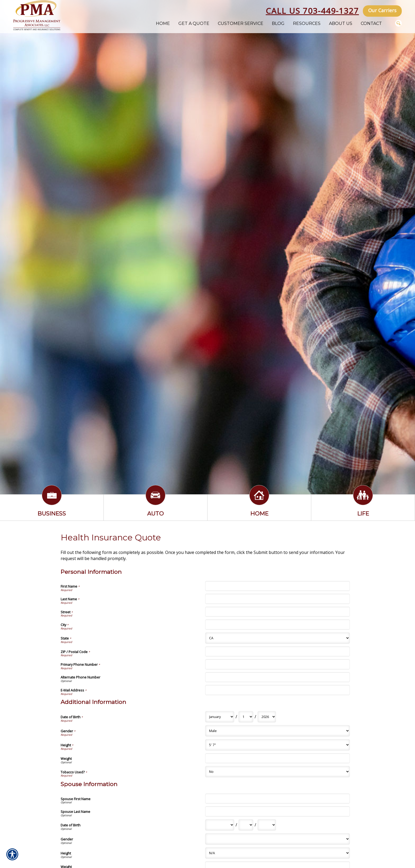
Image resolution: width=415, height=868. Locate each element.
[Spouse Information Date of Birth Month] (220, 825)
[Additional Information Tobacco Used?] (277, 772)
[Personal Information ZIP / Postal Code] (277, 651)
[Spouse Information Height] (277, 853)
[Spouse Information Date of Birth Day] (246, 825)
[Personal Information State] (277, 638)
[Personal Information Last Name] (277, 599)
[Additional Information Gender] (277, 731)
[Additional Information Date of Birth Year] (267, 717)
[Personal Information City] (277, 624)
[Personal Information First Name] (277, 586)
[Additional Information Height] (277, 745)
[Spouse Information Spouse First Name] (277, 799)
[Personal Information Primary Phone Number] (277, 664)
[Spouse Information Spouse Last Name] (277, 811)
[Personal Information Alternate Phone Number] (277, 677)
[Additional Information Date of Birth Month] (220, 717)
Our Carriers (382, 10)
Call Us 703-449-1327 (312, 11)
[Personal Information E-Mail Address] (277, 690)
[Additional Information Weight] (277, 758)
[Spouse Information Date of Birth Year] (267, 825)
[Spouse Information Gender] (277, 839)
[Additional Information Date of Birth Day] (246, 717)
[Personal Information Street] (277, 612)
